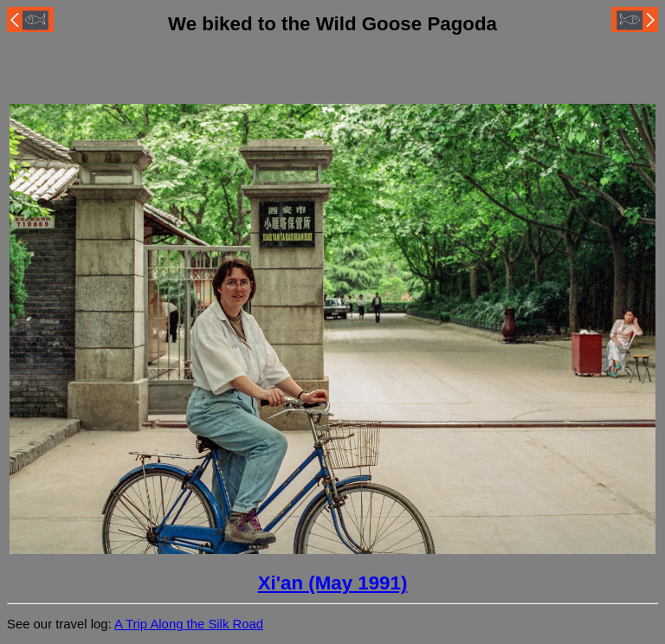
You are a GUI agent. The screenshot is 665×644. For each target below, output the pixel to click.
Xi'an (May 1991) (333, 583)
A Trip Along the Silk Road (189, 624)
